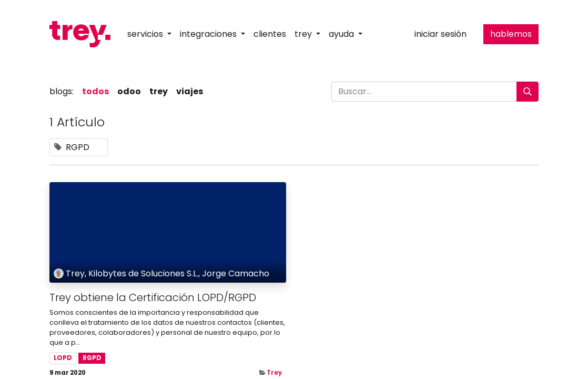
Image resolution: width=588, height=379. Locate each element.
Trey (274, 373)
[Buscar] (528, 92)
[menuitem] (270, 34)
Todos (95, 91)
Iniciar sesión (440, 34)
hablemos (511, 34)
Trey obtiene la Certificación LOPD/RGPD (153, 297)
